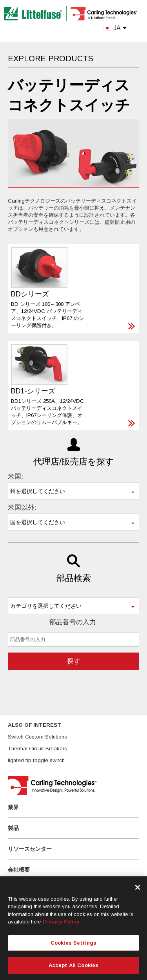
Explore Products (51, 59)
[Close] (138, 887)
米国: (15, 476)
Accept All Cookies (73, 965)
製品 (13, 828)
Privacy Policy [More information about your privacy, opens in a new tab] (61, 922)
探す (74, 661)
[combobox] (73, 491)
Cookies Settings (73, 943)
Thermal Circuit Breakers (37, 749)
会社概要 (19, 870)
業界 (13, 807)
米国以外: (22, 507)
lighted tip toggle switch (36, 760)
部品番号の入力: (74, 622)
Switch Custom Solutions (37, 737)
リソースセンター (30, 849)
